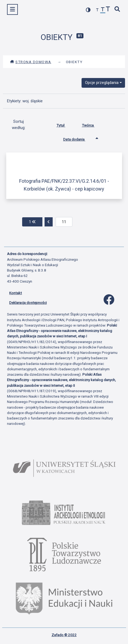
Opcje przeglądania (102, 83)
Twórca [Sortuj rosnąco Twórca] (92, 124)
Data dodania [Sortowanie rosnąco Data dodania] (78, 138)
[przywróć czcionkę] (103, 10)
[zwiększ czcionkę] (108, 10)
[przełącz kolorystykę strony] (88, 10)
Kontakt (16, 293)
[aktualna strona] (64, 222)
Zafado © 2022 (64, 635)
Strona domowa (31, 62)
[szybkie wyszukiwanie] (117, 10)
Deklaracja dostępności (28, 303)
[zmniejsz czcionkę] (97, 10)
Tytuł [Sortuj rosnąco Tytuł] (65, 124)
